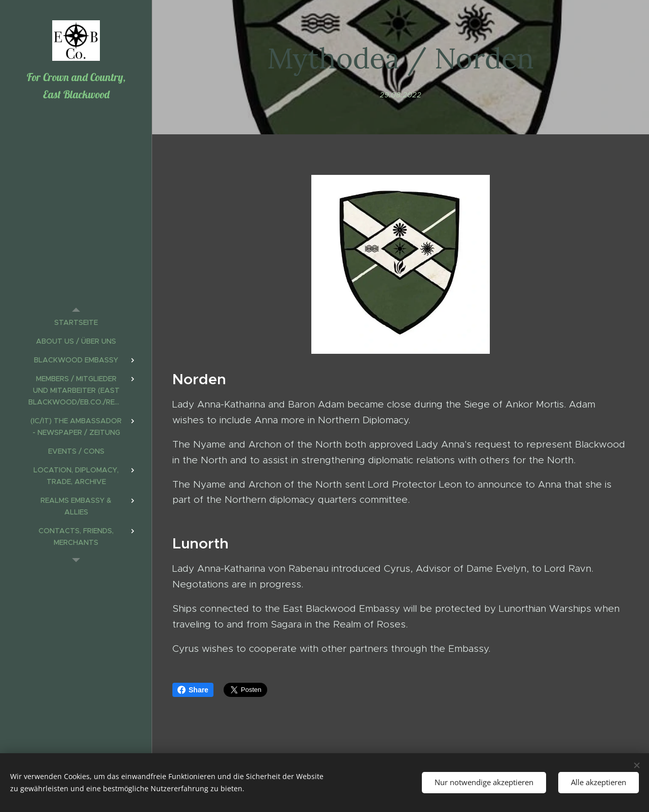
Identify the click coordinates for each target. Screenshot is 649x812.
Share (193, 690)
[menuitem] (76, 323)
